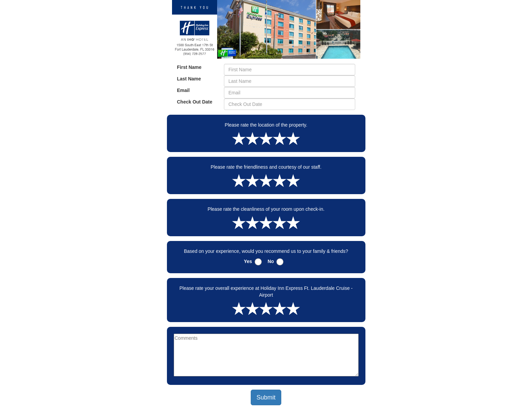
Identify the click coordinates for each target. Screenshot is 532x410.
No (271, 261)
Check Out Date (195, 102)
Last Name (189, 79)
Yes (248, 261)
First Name (189, 67)
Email (183, 90)
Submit (266, 397)
